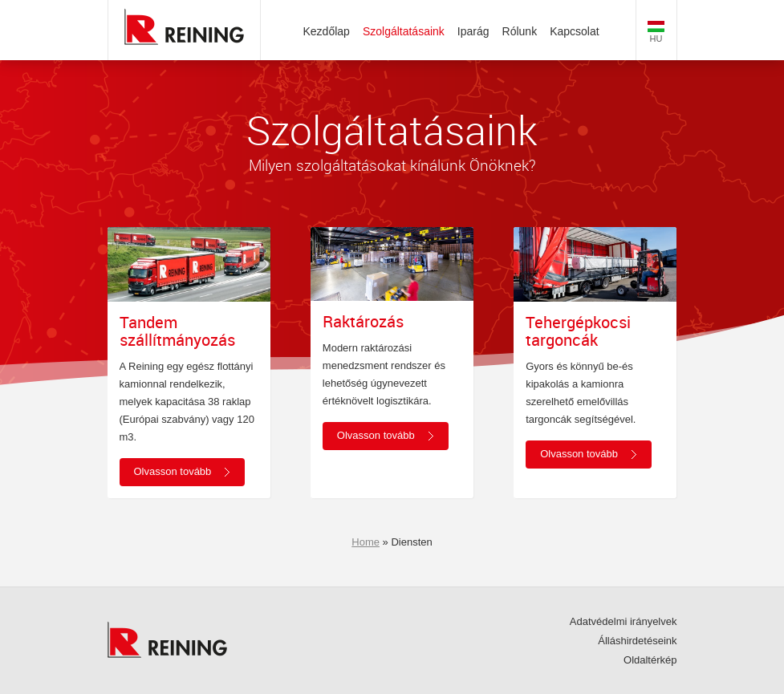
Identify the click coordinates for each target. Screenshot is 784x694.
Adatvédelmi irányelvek (624, 621)
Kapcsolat (574, 31)
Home (366, 542)
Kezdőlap (327, 31)
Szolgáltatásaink (404, 31)
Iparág (473, 31)
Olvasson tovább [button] (173, 471)
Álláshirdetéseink (637, 641)
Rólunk (520, 31)
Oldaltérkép (650, 660)
